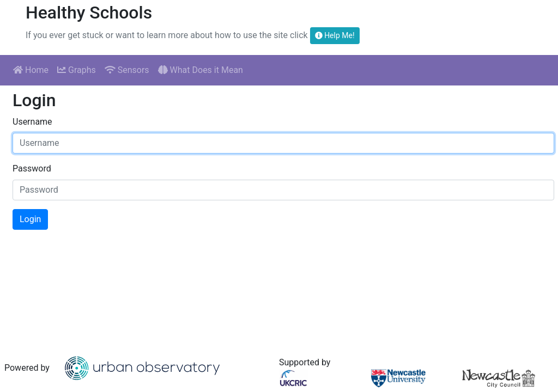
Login (30, 219)
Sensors (127, 70)
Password (32, 169)
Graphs (77, 70)
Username (32, 122)
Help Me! (335, 35)
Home (31, 70)
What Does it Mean (201, 70)
